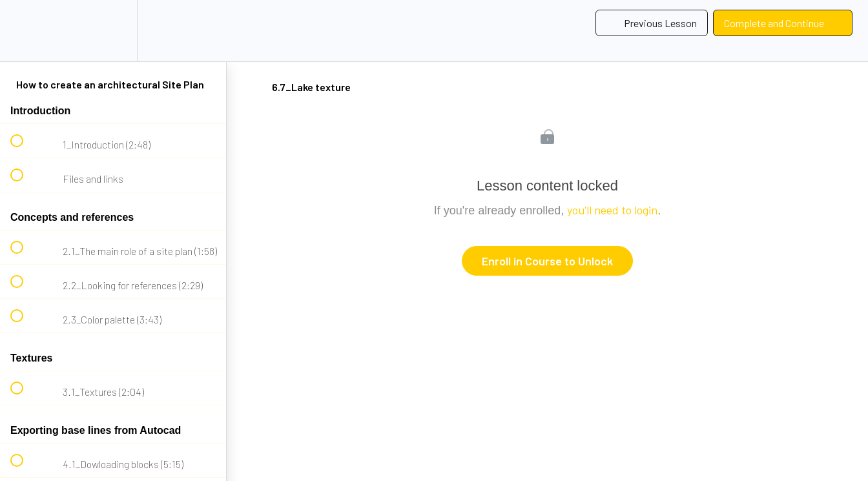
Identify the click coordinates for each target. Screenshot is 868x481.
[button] (24, 31)
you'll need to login (612, 210)
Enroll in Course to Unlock (547, 261)
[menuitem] (113, 31)
